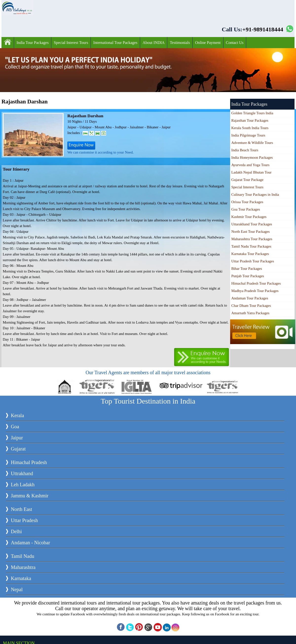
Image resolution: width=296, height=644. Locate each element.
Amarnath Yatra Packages (250, 313)
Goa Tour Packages (246, 209)
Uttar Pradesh (24, 520)
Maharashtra (23, 567)
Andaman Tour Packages (250, 298)
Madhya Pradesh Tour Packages (255, 291)
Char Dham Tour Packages (251, 306)
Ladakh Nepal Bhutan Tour (251, 172)
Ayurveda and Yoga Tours (250, 165)
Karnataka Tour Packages (250, 254)
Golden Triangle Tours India (252, 113)
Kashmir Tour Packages (249, 217)
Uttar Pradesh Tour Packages (253, 261)
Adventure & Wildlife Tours (252, 143)
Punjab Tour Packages (248, 276)
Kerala (17, 415)
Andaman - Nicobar (30, 543)
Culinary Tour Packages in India (255, 195)
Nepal (17, 589)
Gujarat (18, 449)
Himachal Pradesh (29, 462)
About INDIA (154, 43)
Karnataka (21, 578)
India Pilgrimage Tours (248, 135)
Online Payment (208, 43)
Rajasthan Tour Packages (250, 120)
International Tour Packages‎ (115, 43)
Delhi (16, 531)
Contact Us (235, 43)
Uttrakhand (22, 473)
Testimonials (180, 43)
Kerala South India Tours (250, 128)
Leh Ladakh (23, 485)
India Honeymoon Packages (252, 157)
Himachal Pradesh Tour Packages (256, 283)
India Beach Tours (245, 150)
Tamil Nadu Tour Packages (251, 246)
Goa (15, 427)
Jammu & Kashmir (30, 496)
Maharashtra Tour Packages (252, 239)
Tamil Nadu (23, 556)
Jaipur (17, 438)
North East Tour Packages (251, 232)
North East (21, 509)
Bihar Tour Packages (247, 269)
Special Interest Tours (71, 43)
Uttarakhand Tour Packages (252, 224)
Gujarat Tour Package (247, 180)
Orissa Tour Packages (247, 202)
